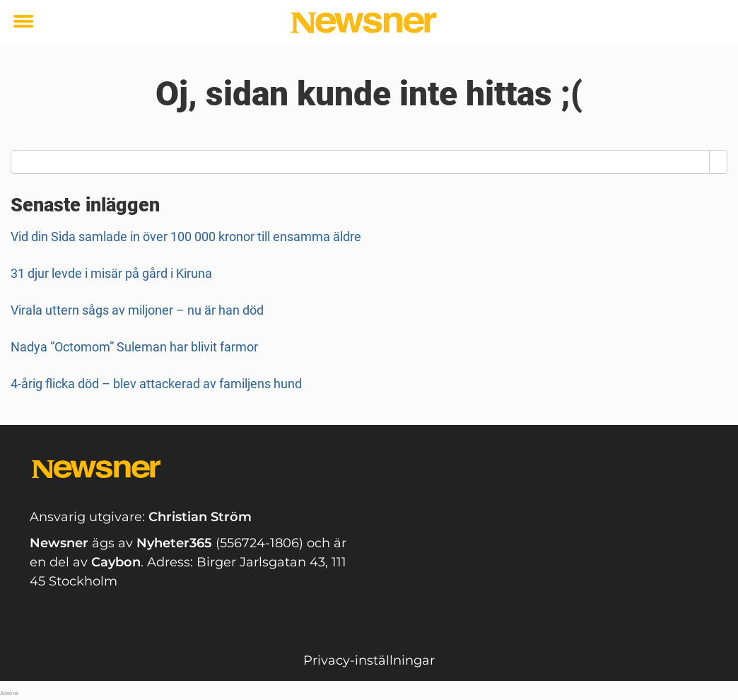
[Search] (719, 162)
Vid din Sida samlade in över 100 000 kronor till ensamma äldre (186, 237)
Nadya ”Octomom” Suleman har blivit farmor (134, 347)
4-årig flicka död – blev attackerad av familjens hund (156, 384)
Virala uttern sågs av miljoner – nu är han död (137, 310)
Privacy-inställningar (369, 660)
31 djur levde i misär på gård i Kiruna (111, 273)
